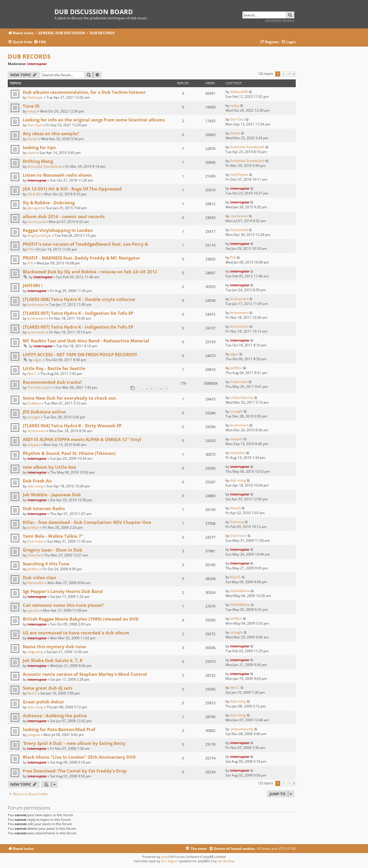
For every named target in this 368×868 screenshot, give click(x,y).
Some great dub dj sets (48, 688)
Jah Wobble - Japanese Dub (52, 495)
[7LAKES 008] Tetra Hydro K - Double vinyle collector (79, 299)
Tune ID (31, 106)
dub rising (35, 486)
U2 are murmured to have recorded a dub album (76, 633)
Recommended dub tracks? (52, 382)
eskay (32, 111)
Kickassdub (239, 230)
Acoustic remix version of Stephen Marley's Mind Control (85, 674)
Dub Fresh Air (37, 481)
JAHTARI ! (33, 285)
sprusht (33, 610)
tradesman (239, 382)
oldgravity (35, 652)
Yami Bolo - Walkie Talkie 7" (53, 536)
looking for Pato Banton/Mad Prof (59, 729)
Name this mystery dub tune (54, 646)
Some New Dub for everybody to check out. (70, 398)
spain (32, 153)
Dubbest (34, 403)
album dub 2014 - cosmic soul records (64, 216)
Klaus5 (235, 508)
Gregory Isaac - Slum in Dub (53, 550)
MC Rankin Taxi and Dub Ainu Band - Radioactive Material (86, 341)
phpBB (166, 857)
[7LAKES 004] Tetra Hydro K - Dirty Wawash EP (72, 426)
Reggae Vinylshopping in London (58, 230)
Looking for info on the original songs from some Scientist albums (94, 120)
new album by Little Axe (49, 467)
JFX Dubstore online (44, 412)
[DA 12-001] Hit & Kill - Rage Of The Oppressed (72, 189)
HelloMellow (240, 591)
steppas (34, 445)
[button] (294, 74)
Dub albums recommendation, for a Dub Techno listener (84, 92)
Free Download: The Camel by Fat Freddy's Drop (75, 771)
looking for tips (39, 147)
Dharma (34, 555)
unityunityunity (242, 397)
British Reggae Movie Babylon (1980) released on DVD (81, 619)
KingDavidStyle (39, 235)
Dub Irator (36, 541)
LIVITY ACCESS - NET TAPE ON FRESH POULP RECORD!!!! (80, 354)
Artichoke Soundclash (247, 147)
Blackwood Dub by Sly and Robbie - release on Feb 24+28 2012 (90, 272)
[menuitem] (40, 42)
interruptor (37, 64)
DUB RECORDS (29, 56)
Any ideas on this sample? (51, 133)
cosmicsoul (36, 222)
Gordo (32, 139)
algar (38, 360)
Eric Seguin (169, 861)
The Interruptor (40, 387)
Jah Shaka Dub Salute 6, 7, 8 (53, 660)
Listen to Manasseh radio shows (57, 175)
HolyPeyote (239, 174)
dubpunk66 (239, 92)
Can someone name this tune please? (63, 605)
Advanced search (280, 21)
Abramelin (36, 583)
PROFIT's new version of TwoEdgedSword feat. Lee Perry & (85, 244)
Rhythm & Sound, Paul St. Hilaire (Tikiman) (69, 453)
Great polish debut (43, 702)
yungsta (34, 735)
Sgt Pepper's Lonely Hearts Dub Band (63, 591)
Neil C (32, 374)
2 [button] (283, 74)
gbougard (35, 208)
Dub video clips (39, 577)
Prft (30, 249)
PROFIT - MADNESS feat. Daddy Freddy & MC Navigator (81, 258)
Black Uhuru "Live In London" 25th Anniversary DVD (79, 757)
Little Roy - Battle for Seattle (54, 368)
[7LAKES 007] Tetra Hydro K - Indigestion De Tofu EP (78, 313)
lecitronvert (37, 305)
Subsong (237, 522)
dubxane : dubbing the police (55, 716)
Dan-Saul (35, 125)
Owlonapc (35, 97)
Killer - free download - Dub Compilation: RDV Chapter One (87, 522)
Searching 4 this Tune (46, 564)
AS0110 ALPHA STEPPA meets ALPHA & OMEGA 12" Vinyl (82, 439)
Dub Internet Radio (44, 508)
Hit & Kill (34, 194)
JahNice (236, 368)
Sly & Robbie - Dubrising (49, 203)
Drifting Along (38, 161)
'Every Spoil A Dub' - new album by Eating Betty (74, 743)
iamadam (238, 453)
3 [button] (289, 74)
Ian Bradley (226, 861)
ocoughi (34, 417)
